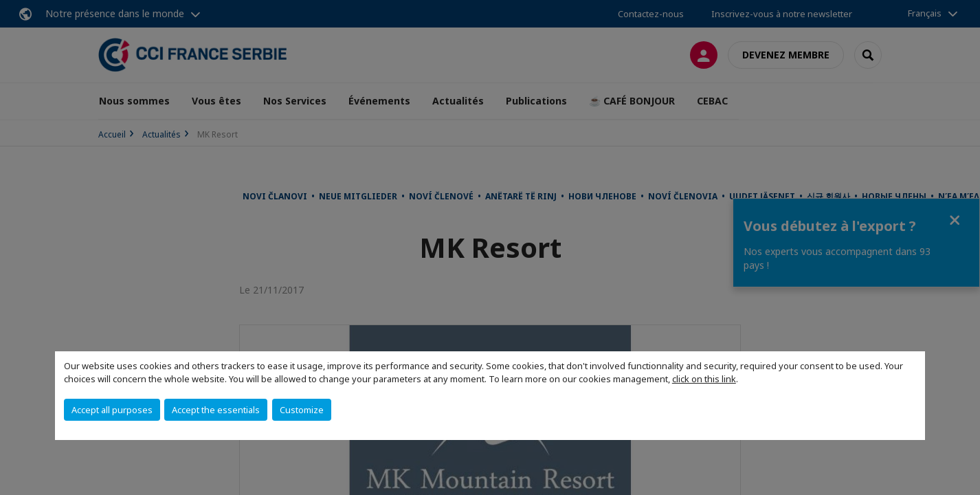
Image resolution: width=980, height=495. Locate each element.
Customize (302, 410)
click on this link (704, 379)
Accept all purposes (112, 410)
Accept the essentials (216, 410)
